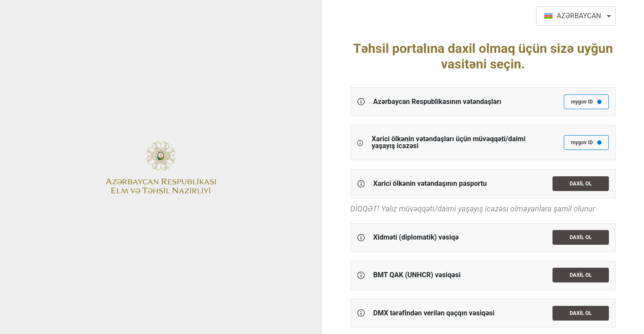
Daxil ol (580, 184)
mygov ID (586, 102)
